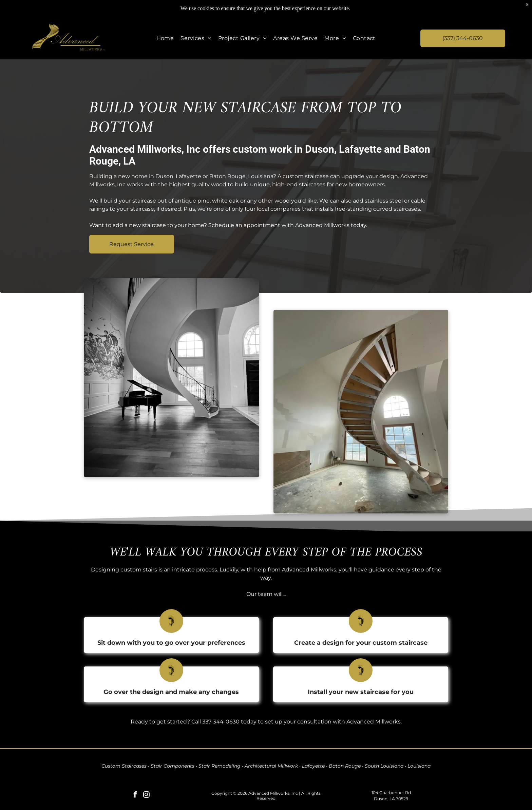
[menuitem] (165, 38)
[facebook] (135, 796)
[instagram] (147, 796)
